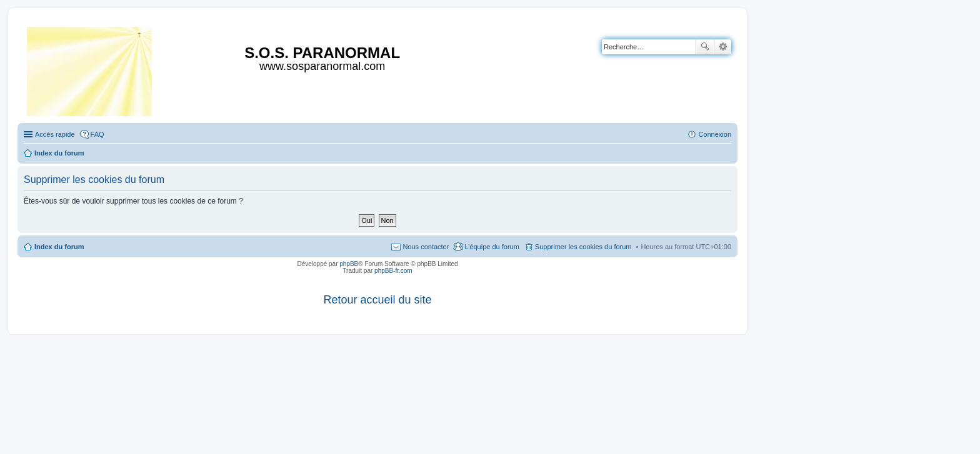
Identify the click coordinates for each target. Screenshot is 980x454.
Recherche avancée (723, 47)
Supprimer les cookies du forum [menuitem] (583, 247)
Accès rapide (55, 134)
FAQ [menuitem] (97, 134)
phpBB (349, 264)
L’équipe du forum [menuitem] (492, 247)
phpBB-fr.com (393, 271)
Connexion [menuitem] (715, 134)
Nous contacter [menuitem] (426, 247)
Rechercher (705, 47)
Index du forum (59, 247)
